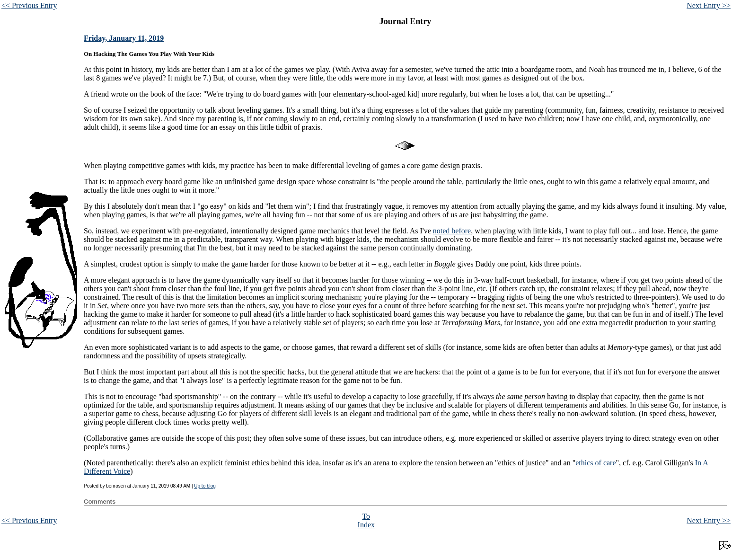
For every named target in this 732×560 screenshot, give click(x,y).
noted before (452, 231)
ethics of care (595, 463)
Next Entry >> (709, 5)
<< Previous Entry (29, 5)
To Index (366, 520)
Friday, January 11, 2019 (124, 38)
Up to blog (205, 486)
